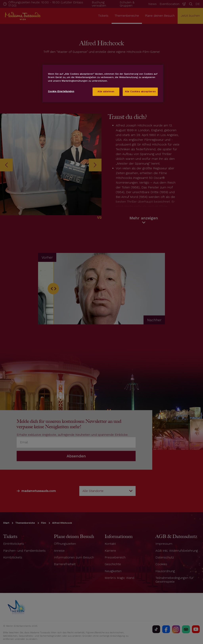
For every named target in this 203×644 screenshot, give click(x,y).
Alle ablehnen (106, 92)
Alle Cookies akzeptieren (140, 92)
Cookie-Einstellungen (61, 91)
